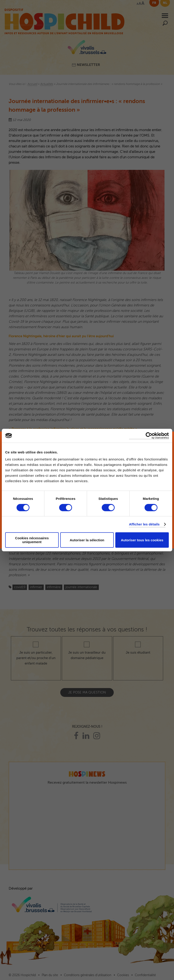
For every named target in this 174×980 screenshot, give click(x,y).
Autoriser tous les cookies (142, 540)
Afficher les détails (144, 524)
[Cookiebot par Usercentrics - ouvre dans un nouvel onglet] (149, 436)
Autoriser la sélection (87, 540)
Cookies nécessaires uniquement (32, 540)
